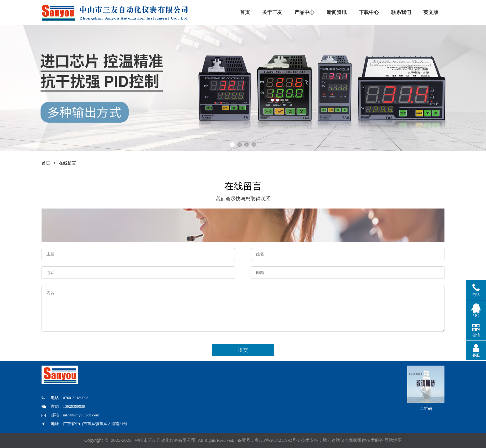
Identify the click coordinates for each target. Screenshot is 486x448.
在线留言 (68, 163)
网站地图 (393, 440)
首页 (249, 12)
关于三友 (281, 12)
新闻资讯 (359, 12)
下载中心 (398, 12)
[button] (232, 145)
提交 (243, 348)
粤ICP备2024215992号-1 (277, 440)
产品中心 (319, 12)
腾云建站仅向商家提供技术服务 (354, 440)
